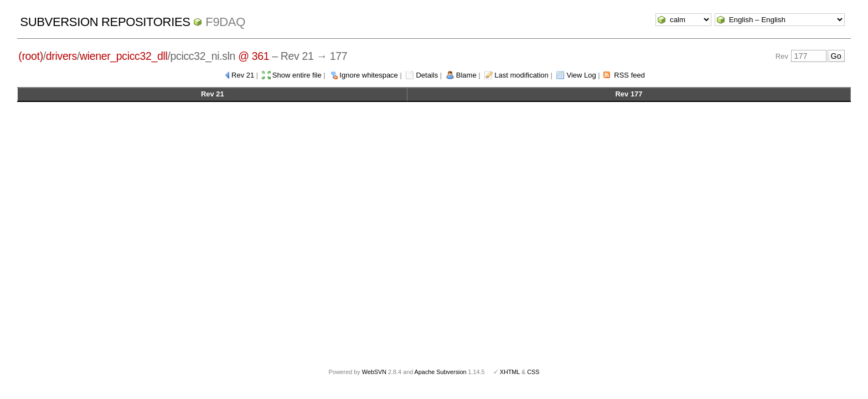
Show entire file (297, 75)
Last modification (521, 75)
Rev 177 (629, 94)
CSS (533, 372)
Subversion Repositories (105, 22)
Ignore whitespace (369, 75)
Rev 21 (243, 75)
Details (427, 75)
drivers (61, 56)
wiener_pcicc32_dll (123, 56)
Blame (466, 75)
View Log (581, 75)
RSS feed (629, 75)
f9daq (225, 22)
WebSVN (374, 372)
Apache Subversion (441, 372)
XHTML (510, 372)
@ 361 (254, 56)
